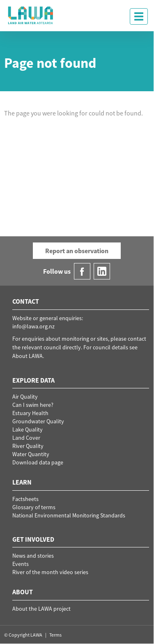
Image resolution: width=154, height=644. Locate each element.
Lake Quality (28, 429)
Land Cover (26, 438)
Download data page (38, 462)
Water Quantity (31, 454)
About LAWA (28, 356)
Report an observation (77, 251)
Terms (55, 635)
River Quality (28, 446)
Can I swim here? (33, 405)
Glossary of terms (34, 507)
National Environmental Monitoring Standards (69, 515)
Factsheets (25, 499)
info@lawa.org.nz (33, 326)
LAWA (31, 15)
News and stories (33, 556)
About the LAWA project (41, 609)
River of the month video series (50, 572)
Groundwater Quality (38, 421)
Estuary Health (30, 413)
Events (21, 564)
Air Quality (25, 397)
